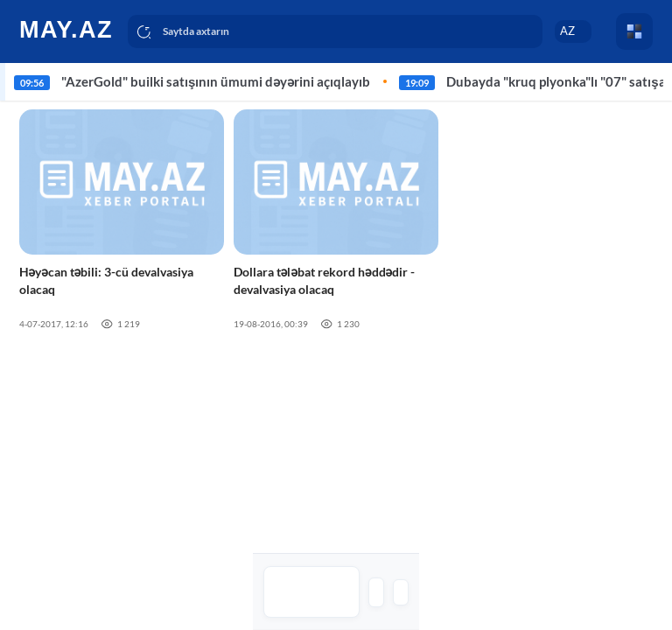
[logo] (68, 29)
